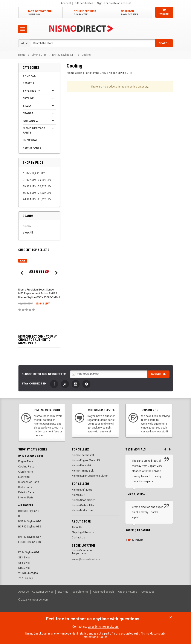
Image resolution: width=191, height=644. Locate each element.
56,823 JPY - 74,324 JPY (37, 193)
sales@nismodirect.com (103, 626)
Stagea (28, 113)
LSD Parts (24, 477)
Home (22, 55)
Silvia (27, 106)
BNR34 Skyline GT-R (30, 521)
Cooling (86, 55)
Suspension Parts (29, 482)
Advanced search (103, 592)
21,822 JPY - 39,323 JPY (37, 180)
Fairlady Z (30, 121)
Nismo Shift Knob (82, 490)
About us (24, 592)
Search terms (80, 592)
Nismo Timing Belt (83, 471)
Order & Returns (128, 592)
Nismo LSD (78, 495)
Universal (30, 140)
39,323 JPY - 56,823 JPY (37, 186)
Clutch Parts (26, 472)
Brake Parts (25, 487)
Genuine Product (85, 13)
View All (28, 233)
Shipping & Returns (83, 532)
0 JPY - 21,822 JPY (34, 174)
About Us (77, 527)
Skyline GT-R (39, 55)
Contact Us (78, 538)
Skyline (28, 98)
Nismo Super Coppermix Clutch (90, 476)
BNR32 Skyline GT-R (64, 55)
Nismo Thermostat (83, 455)
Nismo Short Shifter (83, 500)
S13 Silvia (24, 558)
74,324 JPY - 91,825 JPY (37, 199)
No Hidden (130, 13)
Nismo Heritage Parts (34, 131)
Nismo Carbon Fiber (83, 505)
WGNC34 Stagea (28, 573)
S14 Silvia (24, 563)
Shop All (29, 76)
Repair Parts (32, 148)
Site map (63, 592)
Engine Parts (26, 461)
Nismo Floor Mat (81, 466)
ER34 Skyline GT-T (29, 552)
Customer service (43, 592)
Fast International (40, 13)
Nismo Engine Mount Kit (86, 460)
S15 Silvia (24, 568)
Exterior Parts (26, 492)
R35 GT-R (28, 83)
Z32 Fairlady (26, 578)
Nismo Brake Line (82, 510)
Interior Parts (26, 498)
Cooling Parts (26, 467)
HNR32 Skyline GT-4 (30, 537)
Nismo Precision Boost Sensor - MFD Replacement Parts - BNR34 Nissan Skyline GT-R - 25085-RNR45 (39, 294)
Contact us (148, 592)
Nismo (27, 226)
